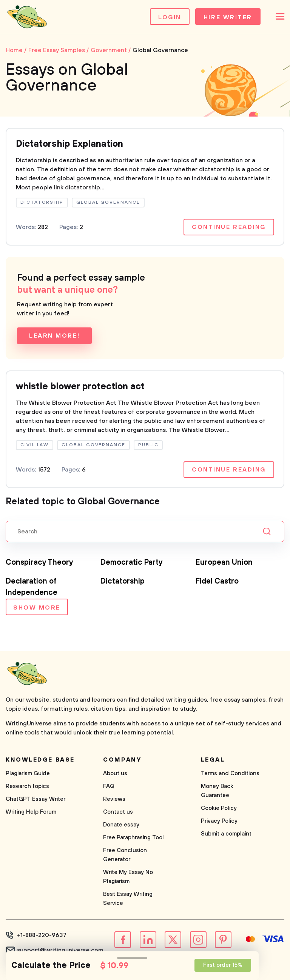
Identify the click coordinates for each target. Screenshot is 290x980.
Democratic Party (132, 563)
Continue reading (229, 227)
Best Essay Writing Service (128, 899)
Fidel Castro (217, 581)
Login (170, 17)
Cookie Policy (219, 808)
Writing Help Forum (31, 812)
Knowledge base (40, 760)
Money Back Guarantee (217, 791)
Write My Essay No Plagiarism (128, 877)
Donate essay (121, 825)
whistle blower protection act (80, 387)
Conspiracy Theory (39, 563)
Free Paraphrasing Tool (133, 838)
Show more (37, 608)
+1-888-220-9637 (42, 935)
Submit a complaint (226, 834)
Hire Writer (228, 17)
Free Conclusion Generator (125, 855)
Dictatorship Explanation (69, 144)
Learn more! (54, 336)
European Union (224, 563)
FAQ (109, 786)
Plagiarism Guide (28, 773)
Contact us (118, 812)
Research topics (27, 786)
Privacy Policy (219, 821)
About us (115, 773)
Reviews (114, 799)
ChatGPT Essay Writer (35, 799)
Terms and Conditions (230, 773)
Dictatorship (123, 581)
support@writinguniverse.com (60, 950)
